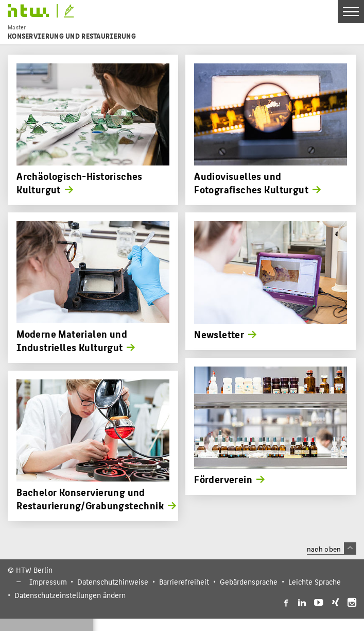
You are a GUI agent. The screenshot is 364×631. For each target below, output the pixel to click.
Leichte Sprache (315, 582)
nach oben (332, 549)
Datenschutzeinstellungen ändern (70, 595)
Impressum (48, 582)
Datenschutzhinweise (113, 582)
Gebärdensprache (249, 582)
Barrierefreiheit (184, 582)
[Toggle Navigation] (351, 12)
